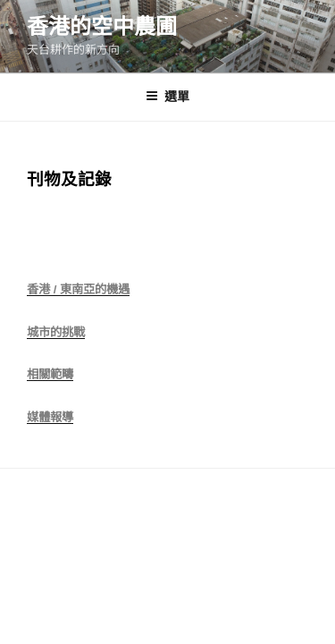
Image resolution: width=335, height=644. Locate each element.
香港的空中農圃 (102, 26)
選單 (167, 97)
